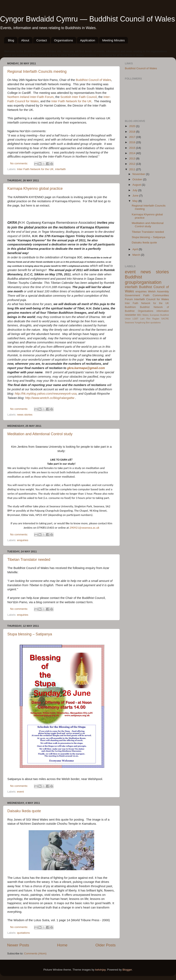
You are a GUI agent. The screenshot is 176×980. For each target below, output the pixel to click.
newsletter (130, 315)
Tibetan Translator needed (29, 560)
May (135, 201)
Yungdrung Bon (142, 323)
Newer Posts (18, 945)
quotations (23, 933)
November (139, 174)
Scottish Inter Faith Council (78, 97)
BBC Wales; (143, 315)
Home (62, 945)
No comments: (20, 163)
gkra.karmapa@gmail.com (86, 368)
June (136, 196)
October (138, 179)
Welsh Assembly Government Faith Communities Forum (147, 295)
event (20, 792)
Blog (11, 40)
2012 (133, 164)
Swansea (129, 323)
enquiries (23, 540)
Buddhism (130, 307)
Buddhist (145, 307)
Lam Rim (145, 319)
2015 (133, 148)
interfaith (60, 169)
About (25, 40)
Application (87, 40)
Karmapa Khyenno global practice (35, 189)
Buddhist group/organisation (143, 280)
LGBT (135, 319)
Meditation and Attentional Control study (40, 434)
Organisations (64, 40)
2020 (133, 126)
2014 (133, 153)
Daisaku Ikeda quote (24, 811)
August (137, 185)
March (137, 255)
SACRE (165, 319)
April (136, 249)
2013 (133, 158)
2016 (133, 142)
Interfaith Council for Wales (151, 299)
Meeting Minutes (113, 40)
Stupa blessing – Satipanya (30, 634)
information (163, 311)
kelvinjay (100, 970)
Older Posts (105, 945)
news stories (25, 415)
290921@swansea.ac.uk (84, 528)
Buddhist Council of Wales (94, 80)
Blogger (127, 970)
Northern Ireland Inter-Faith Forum (30, 97)
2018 (133, 132)
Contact (42, 40)
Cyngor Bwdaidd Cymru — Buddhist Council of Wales (87, 19)
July (135, 190)
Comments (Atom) (35, 953)
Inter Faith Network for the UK (71, 101)
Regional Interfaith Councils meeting (37, 72)
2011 (133, 169)
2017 (133, 137)
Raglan (156, 319)
